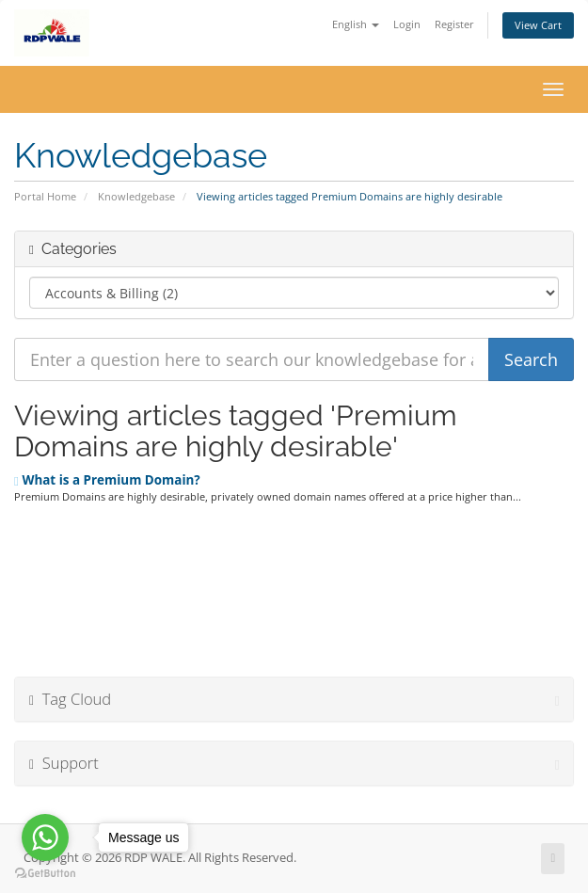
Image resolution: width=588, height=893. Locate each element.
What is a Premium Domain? (107, 480)
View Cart (538, 25)
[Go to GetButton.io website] (45, 874)
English (356, 24)
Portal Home (45, 196)
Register (454, 24)
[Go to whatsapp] (45, 837)
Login (407, 24)
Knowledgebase (136, 196)
